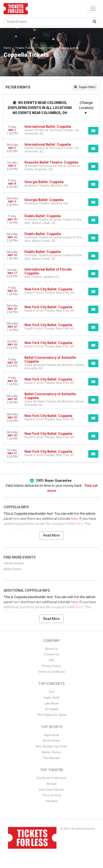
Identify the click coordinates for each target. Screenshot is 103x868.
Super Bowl (51, 735)
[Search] (47, 22)
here (16, 519)
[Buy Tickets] (93, 131)
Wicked (51, 784)
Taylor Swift (51, 698)
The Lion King (52, 795)
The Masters (51, 758)
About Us (51, 649)
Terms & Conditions (51, 672)
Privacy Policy (51, 666)
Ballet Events (12, 569)
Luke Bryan (51, 703)
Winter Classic (51, 752)
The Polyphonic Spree (52, 715)
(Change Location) (86, 108)
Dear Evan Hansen (51, 790)
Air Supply (52, 709)
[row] (51, 130)
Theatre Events (14, 563)
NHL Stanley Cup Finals (52, 746)
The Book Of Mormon (51, 778)
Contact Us (51, 654)
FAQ (52, 660)
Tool (51, 692)
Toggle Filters (85, 87)
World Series (51, 741)
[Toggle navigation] (93, 9)
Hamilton (52, 801)
